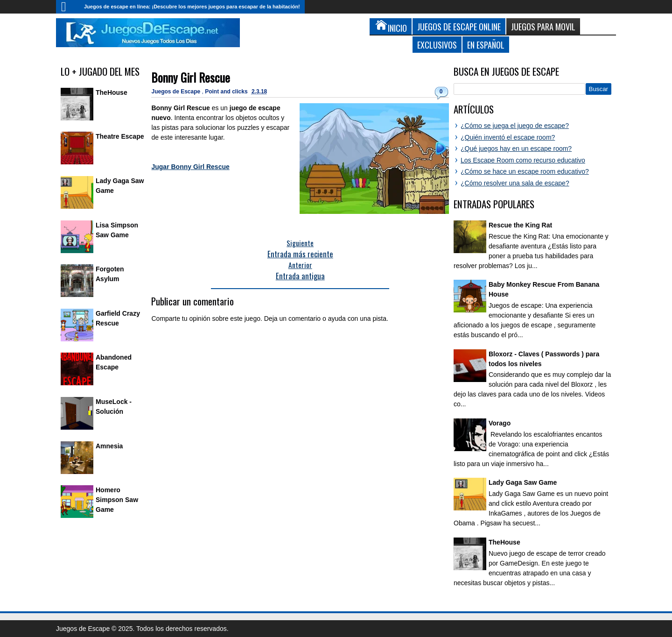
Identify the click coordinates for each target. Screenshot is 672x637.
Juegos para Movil (543, 26)
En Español (486, 45)
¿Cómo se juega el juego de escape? (515, 126)
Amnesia (109, 446)
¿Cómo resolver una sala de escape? (515, 183)
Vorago (500, 423)
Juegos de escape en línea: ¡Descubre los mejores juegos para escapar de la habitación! (192, 7)
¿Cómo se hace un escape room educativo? (525, 171)
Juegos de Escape (176, 92)
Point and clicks (227, 92)
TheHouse (112, 92)
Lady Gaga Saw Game (523, 482)
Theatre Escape (120, 136)
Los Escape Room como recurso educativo (523, 160)
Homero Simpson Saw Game (117, 500)
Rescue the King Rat (520, 225)
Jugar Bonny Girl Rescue (190, 167)
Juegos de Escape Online (459, 26)
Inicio (68, 7)
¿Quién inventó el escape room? (508, 137)
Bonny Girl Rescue (191, 77)
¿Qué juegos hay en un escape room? (516, 149)
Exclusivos (437, 45)
